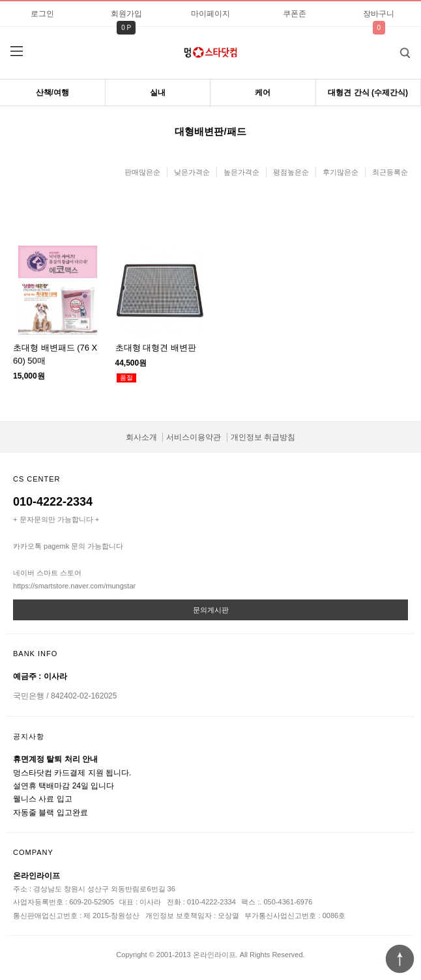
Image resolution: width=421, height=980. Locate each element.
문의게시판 (211, 610)
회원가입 (126, 14)
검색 (395, 49)
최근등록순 (390, 172)
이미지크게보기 (199, 216)
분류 (16, 51)
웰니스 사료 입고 (43, 799)
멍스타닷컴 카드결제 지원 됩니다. (72, 773)
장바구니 (379, 14)
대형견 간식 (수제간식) (368, 93)
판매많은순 (142, 172)
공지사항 (29, 736)
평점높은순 (291, 172)
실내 (158, 93)
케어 (263, 93)
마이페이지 (210, 14)
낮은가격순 (192, 172)
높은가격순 (241, 172)
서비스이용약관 (194, 437)
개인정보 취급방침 (263, 437)
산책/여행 (52, 93)
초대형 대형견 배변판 (156, 348)
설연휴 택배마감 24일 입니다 (64, 786)
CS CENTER (37, 479)
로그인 (42, 14)
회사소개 (141, 437)
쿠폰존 (295, 14)
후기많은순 (341, 172)
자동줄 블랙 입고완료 (51, 813)
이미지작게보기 (222, 216)
